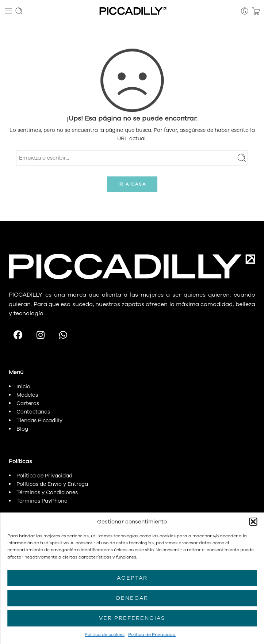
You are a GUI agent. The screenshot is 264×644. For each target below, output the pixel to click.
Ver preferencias (132, 618)
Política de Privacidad (152, 635)
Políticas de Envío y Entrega (52, 484)
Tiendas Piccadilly (39, 420)
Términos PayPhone (42, 501)
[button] (253, 522)
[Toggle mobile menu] (8, 11)
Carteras (28, 403)
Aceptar (132, 578)
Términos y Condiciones (47, 492)
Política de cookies (105, 635)
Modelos (27, 395)
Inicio (23, 386)
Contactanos (33, 412)
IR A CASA (132, 184)
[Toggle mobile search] (19, 11)
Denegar (132, 598)
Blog (22, 429)
